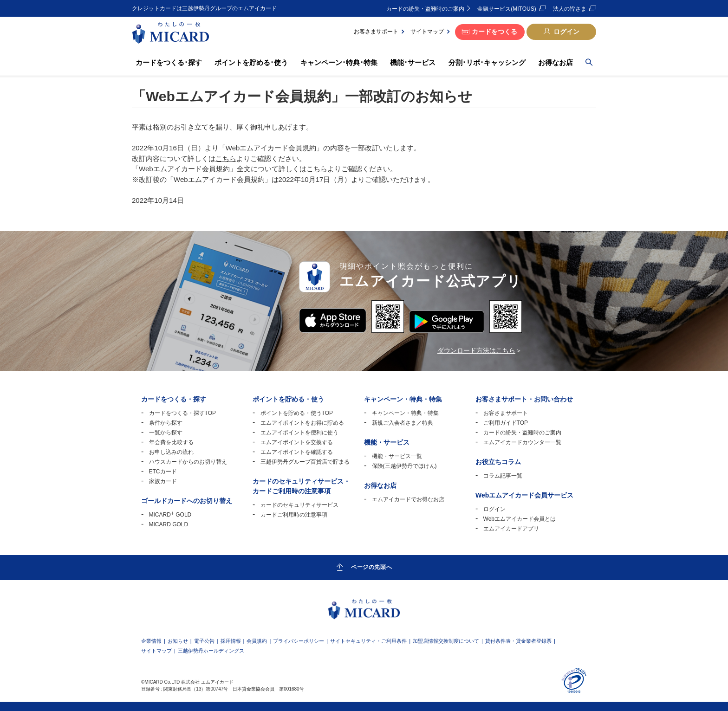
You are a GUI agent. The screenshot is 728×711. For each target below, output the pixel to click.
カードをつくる (494, 32)
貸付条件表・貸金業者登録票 (518, 641)
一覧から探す (166, 433)
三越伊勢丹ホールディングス (211, 651)
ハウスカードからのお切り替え (188, 462)
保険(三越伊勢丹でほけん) (404, 466)
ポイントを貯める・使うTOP (297, 413)
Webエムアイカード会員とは (520, 519)
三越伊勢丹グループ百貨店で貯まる (305, 462)
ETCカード (163, 472)
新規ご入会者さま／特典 (403, 423)
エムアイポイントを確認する (297, 452)
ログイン (566, 32)
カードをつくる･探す (169, 62)
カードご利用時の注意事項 (294, 515)
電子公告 (204, 641)
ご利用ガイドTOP (506, 423)
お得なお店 (556, 62)
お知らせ (178, 641)
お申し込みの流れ (171, 452)
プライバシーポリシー (299, 641)
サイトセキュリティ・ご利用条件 (368, 641)
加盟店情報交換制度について (446, 641)
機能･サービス (413, 62)
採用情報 (231, 641)
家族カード (163, 481)
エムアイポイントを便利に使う (299, 433)
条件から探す (166, 423)
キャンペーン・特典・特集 (405, 413)
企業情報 (151, 641)
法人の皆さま (570, 9)
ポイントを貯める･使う (251, 62)
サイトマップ (427, 32)
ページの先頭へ (371, 567)
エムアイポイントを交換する (297, 442)
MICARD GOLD (170, 515)
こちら (226, 158)
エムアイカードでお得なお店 (408, 499)
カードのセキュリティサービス (299, 505)
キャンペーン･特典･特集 (339, 62)
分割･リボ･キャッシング (487, 62)
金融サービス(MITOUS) (507, 9)
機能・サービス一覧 (397, 456)
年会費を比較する (171, 442)
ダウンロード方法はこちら (476, 350)
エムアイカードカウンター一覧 (522, 442)
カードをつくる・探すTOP (182, 413)
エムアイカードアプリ (511, 529)
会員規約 (257, 641)
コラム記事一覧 (503, 476)
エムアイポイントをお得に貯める (302, 423)
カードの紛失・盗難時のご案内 (425, 9)
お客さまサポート (376, 32)
